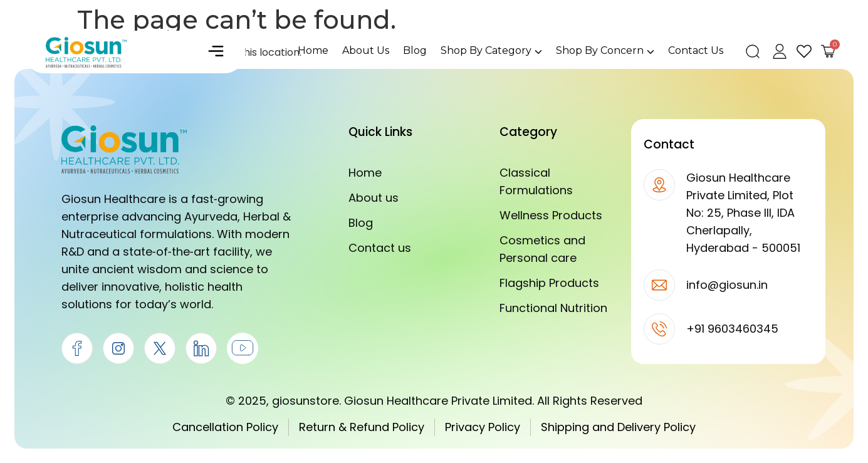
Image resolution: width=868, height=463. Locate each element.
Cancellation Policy (225, 427)
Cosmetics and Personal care (542, 249)
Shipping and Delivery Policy (618, 427)
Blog (361, 223)
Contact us (380, 248)
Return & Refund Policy (362, 427)
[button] (216, 52)
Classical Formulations (536, 181)
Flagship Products (549, 283)
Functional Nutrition (553, 308)
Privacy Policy (483, 427)
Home (365, 173)
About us (374, 198)
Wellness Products (551, 215)
